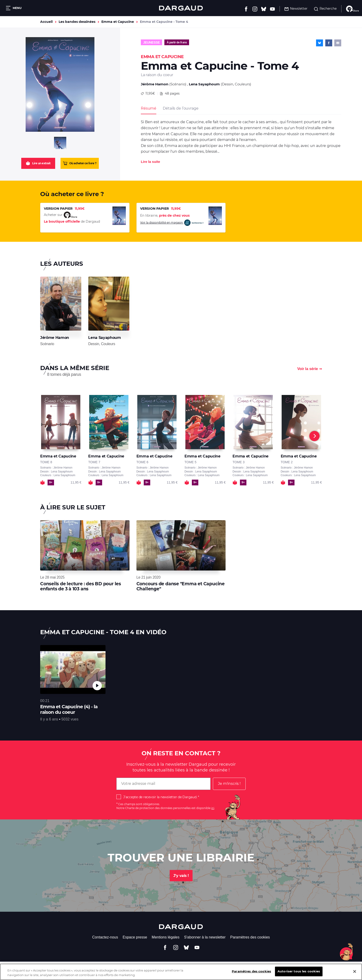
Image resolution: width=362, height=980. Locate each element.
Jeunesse (151, 42)
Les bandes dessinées (77, 22)
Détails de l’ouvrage (181, 108)
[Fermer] (355, 973)
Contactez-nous (105, 937)
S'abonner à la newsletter (205, 937)
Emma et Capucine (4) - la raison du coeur (69, 709)
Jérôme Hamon (155, 84)
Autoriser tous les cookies (299, 973)
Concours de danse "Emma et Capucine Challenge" (181, 586)
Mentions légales (166, 937)
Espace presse (135, 937)
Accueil (46, 22)
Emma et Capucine (118, 22)
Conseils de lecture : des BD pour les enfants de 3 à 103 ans (81, 586)
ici (213, 808)
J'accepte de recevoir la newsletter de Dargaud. (160, 797)
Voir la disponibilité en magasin (172, 223)
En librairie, (165, 215)
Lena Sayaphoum (204, 84)
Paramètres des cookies (250, 937)
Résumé (149, 108)
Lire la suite (150, 162)
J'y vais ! (181, 876)
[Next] (314, 436)
